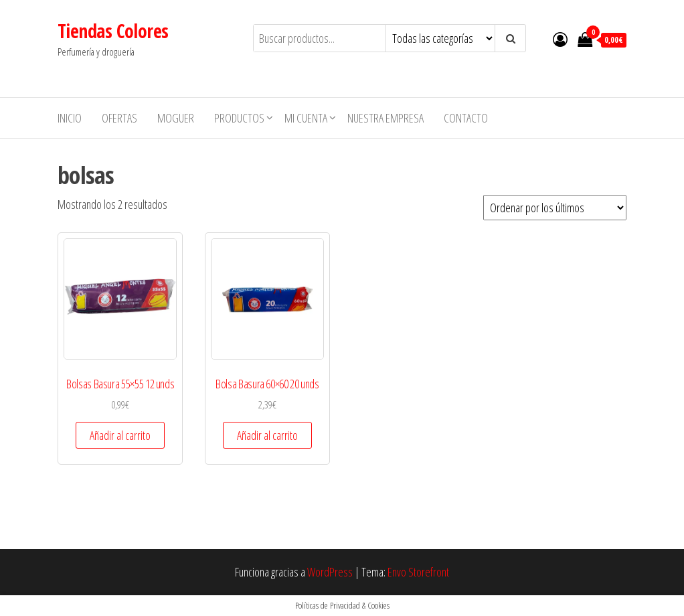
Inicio (70, 118)
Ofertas (119, 118)
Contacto (466, 118)
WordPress (330, 572)
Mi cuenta (306, 118)
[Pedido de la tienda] (555, 208)
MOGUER (176, 118)
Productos (239, 118)
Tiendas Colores (113, 31)
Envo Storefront (418, 572)
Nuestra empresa (386, 118)
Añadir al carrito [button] (120, 435)
